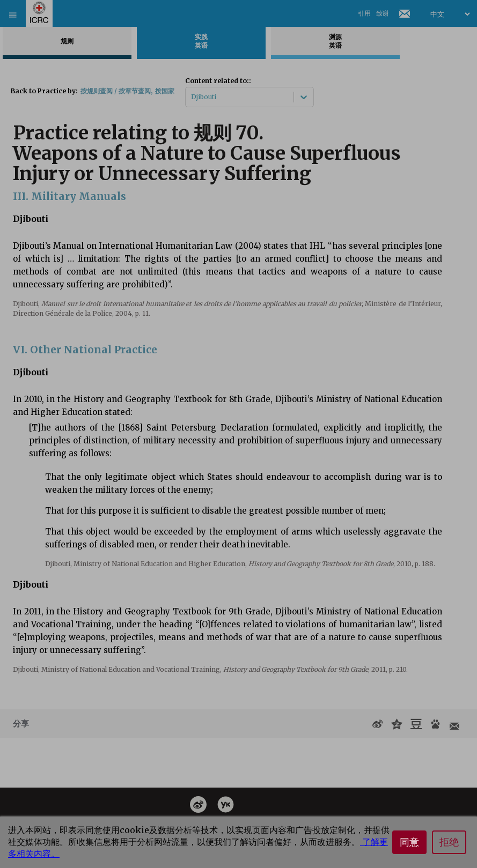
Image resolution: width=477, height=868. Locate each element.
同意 (409, 842)
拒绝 (449, 842)
